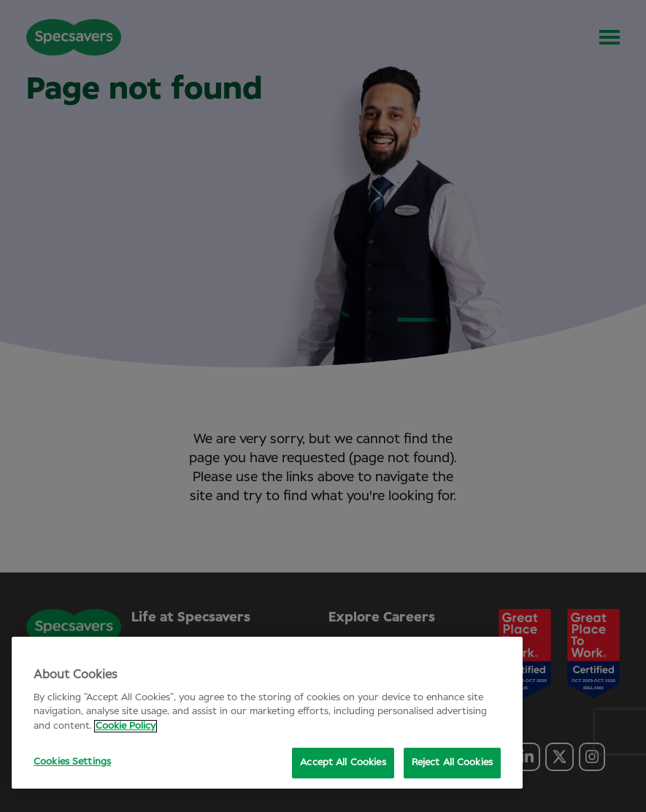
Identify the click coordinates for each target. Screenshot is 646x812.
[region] (267, 713)
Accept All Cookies (343, 763)
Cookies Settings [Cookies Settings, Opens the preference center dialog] (72, 762)
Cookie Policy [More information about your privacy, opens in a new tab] (126, 726)
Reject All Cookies (452, 763)
